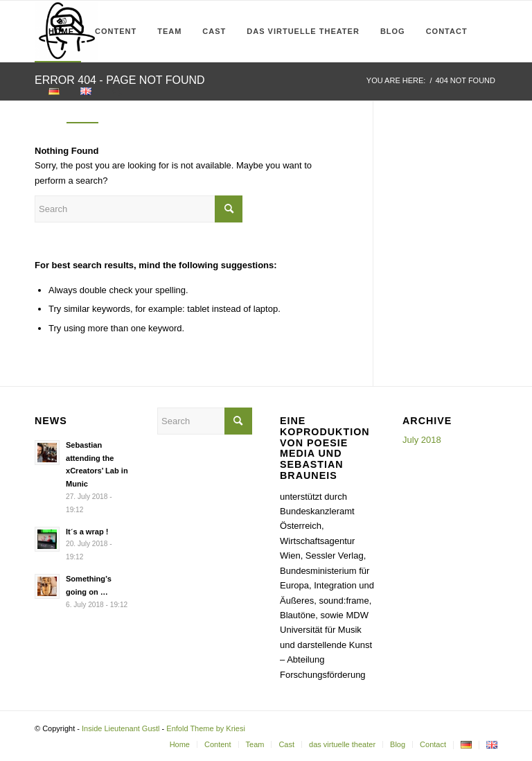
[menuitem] (58, 31)
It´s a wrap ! (87, 532)
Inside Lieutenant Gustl (121, 728)
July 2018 (422, 440)
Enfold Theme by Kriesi (206, 728)
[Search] (117, 92)
